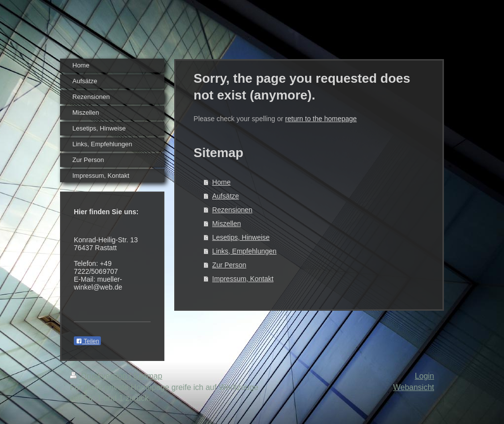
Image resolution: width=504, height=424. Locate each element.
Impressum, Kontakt (243, 279)
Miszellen (226, 224)
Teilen (87, 341)
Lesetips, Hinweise (241, 237)
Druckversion (99, 376)
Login (425, 376)
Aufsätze (225, 196)
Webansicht (414, 387)
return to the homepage (321, 119)
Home (221, 182)
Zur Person (229, 265)
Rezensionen (232, 210)
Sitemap (148, 376)
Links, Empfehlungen (244, 251)
